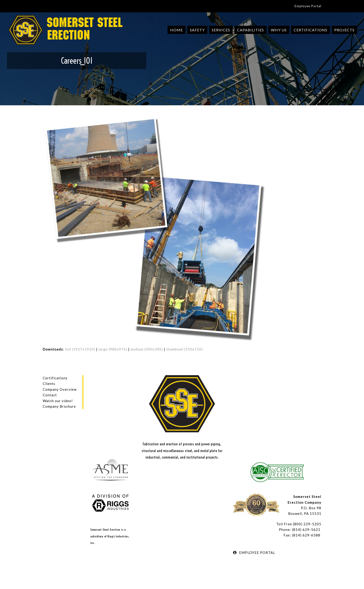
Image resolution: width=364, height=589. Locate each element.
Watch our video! (58, 401)
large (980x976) (113, 349)
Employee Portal (308, 6)
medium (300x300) (147, 349)
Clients (49, 384)
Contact (50, 395)
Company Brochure (59, 406)
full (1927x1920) (80, 349)
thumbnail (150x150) (185, 349)
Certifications (55, 378)
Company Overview (60, 389)
